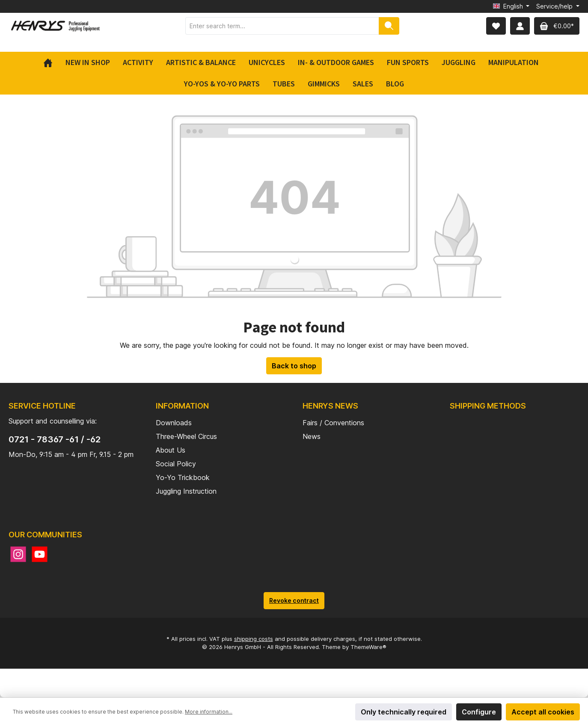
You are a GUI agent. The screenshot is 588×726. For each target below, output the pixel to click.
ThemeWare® (368, 647)
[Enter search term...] (282, 26)
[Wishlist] (496, 26)
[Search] (389, 26)
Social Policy (176, 464)
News (312, 436)
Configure (479, 712)
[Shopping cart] (557, 26)
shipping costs (254, 639)
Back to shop (294, 366)
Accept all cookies (543, 712)
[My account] (520, 26)
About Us (171, 450)
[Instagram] (18, 554)
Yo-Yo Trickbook (183, 477)
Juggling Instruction (186, 491)
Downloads (174, 423)
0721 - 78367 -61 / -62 (55, 439)
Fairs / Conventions (333, 423)
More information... (209, 712)
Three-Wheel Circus (186, 436)
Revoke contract (294, 600)
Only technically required (404, 712)
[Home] (51, 62)
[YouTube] (40, 554)
